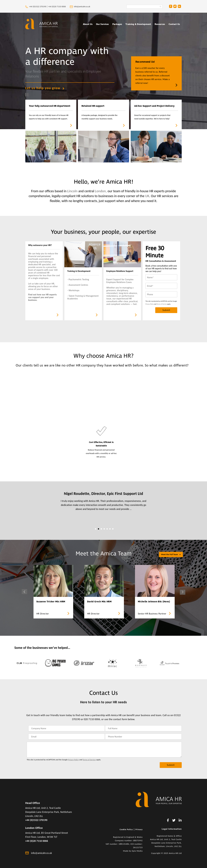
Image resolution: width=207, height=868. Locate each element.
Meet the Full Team (171, 554)
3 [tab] (101, 529)
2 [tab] (98, 529)
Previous (24, 592)
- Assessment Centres (78, 285)
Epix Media (137, 851)
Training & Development (138, 24)
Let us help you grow (45, 88)
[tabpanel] (103, 503)
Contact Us (174, 24)
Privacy (139, 829)
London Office (34, 828)
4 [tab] (104, 529)
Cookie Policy (126, 829)
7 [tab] (113, 529)
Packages (117, 24)
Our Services (102, 24)
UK (147, 196)
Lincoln (72, 191)
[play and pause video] (27, 95)
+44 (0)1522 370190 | (37, 7)
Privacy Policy (150, 304)
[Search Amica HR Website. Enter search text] (144, 7)
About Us (88, 24)
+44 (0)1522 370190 (36, 820)
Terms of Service (162, 304)
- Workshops (73, 290)
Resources (160, 24)
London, (101, 191)
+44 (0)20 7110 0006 (57, 7)
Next (183, 592)
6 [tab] (110, 529)
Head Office (33, 803)
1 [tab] (96, 529)
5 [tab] (107, 529)
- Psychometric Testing (78, 279)
